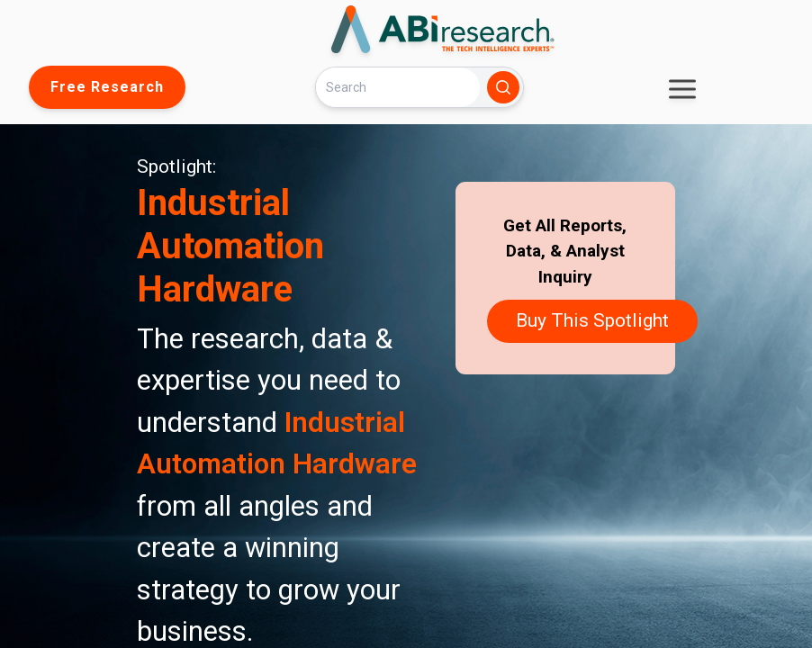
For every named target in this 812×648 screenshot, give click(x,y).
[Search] (398, 87)
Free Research (107, 87)
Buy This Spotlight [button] (592, 320)
